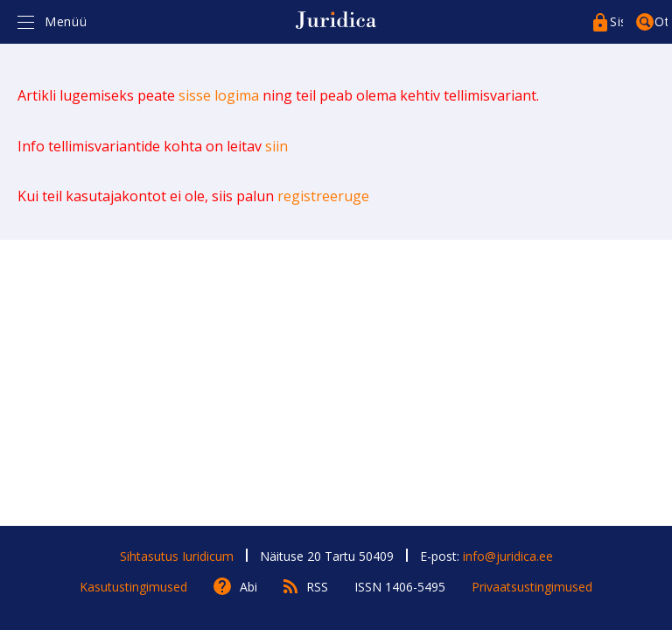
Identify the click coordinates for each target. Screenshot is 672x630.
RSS (317, 587)
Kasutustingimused (133, 587)
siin (276, 146)
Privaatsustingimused (532, 587)
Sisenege (616, 21)
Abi (248, 587)
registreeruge (323, 196)
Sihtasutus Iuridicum (177, 556)
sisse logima (219, 95)
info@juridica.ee (508, 556)
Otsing (661, 21)
